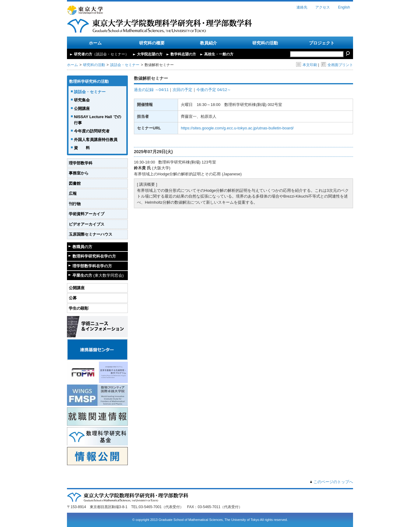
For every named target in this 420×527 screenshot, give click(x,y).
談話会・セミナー (125, 65)
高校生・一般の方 (219, 54)
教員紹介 (208, 43)
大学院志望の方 (150, 54)
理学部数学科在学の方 (92, 266)
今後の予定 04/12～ (214, 90)
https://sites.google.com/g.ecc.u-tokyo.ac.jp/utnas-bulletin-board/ (237, 128)
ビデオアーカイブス (87, 224)
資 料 (82, 148)
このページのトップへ (333, 482)
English (344, 7)
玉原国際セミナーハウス (91, 234)
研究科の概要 (152, 43)
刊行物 (75, 204)
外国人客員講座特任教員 (96, 140)
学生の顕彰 (79, 308)
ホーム (95, 43)
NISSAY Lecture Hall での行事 (98, 120)
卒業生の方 (98, 275)
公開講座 (82, 109)
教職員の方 (82, 247)
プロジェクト (322, 43)
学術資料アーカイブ (87, 214)
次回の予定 (182, 90)
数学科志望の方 (183, 54)
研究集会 (82, 100)
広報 (73, 193)
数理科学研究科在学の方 (94, 256)
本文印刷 (307, 65)
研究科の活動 (265, 43)
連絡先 (302, 7)
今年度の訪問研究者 (92, 131)
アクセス (323, 7)
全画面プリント (337, 65)
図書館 (75, 183)
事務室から (79, 173)
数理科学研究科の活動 (89, 81)
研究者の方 (101, 54)
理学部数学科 (81, 163)
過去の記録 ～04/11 (151, 90)
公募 (73, 298)
